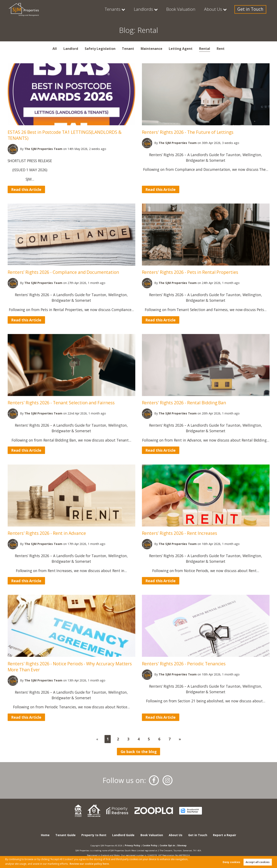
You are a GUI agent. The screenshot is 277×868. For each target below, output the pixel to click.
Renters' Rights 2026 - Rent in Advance (47, 533)
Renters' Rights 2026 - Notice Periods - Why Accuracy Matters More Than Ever (70, 667)
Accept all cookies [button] (258, 862)
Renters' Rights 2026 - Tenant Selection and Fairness (62, 403)
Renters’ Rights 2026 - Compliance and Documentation (64, 272)
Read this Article (26, 189)
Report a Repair (225, 835)
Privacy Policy (133, 845)
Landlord (71, 49)
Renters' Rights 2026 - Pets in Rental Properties (190, 272)
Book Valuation (189, 9)
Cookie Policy (150, 845)
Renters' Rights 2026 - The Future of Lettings (188, 132)
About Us (218, 9)
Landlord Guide (123, 835)
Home (45, 835)
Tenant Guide (65, 835)
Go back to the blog (139, 752)
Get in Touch (252, 9)
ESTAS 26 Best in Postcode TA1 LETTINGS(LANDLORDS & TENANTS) (65, 135)
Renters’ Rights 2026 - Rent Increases (180, 533)
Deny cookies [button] (231, 862)
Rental (205, 49)
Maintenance (152, 49)
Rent (221, 49)
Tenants (125, 9)
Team (44, 149)
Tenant (128, 49)
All (55, 49)
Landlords (154, 9)
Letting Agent (181, 49)
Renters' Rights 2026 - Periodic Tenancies (184, 664)
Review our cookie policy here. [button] (90, 864)
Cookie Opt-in (167, 845)
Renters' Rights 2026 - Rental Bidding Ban (185, 403)
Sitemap (182, 845)
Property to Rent (94, 835)
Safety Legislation (100, 49)
